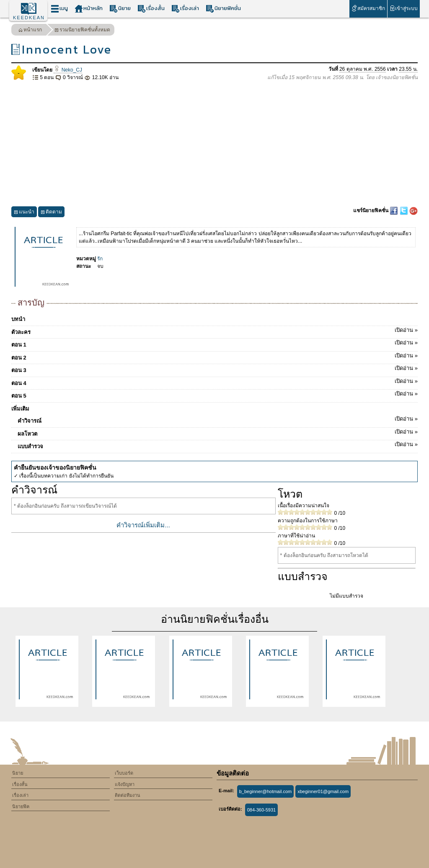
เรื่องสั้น (151, 9)
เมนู (59, 9)
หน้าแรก (30, 31)
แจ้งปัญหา (125, 784)
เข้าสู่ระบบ (404, 8)
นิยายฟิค (21, 806)
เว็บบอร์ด (124, 773)
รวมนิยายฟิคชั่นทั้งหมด (82, 31)
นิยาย (120, 9)
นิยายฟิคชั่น (223, 9)
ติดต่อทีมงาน (128, 795)
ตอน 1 (214, 343)
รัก (100, 259)
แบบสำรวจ (218, 445)
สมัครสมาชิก (368, 8)
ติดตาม (51, 213)
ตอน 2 (214, 356)
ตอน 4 (214, 382)
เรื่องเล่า (185, 9)
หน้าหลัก (89, 9)
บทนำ (18, 319)
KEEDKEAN (29, 18)
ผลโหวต (218, 432)
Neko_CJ (68, 70)
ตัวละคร (214, 331)
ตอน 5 (214, 394)
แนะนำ (24, 213)
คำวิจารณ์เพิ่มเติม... (143, 525)
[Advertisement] (214, 144)
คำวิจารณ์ (218, 419)
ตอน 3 (214, 369)
